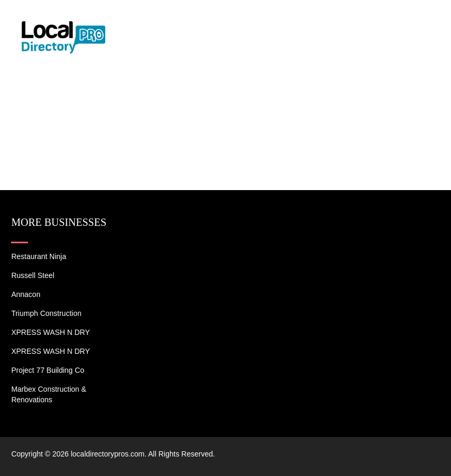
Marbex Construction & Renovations (48, 394)
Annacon (26, 294)
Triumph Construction (46, 313)
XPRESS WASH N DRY (50, 332)
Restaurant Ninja (38, 256)
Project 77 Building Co (48, 370)
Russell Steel (33, 275)
